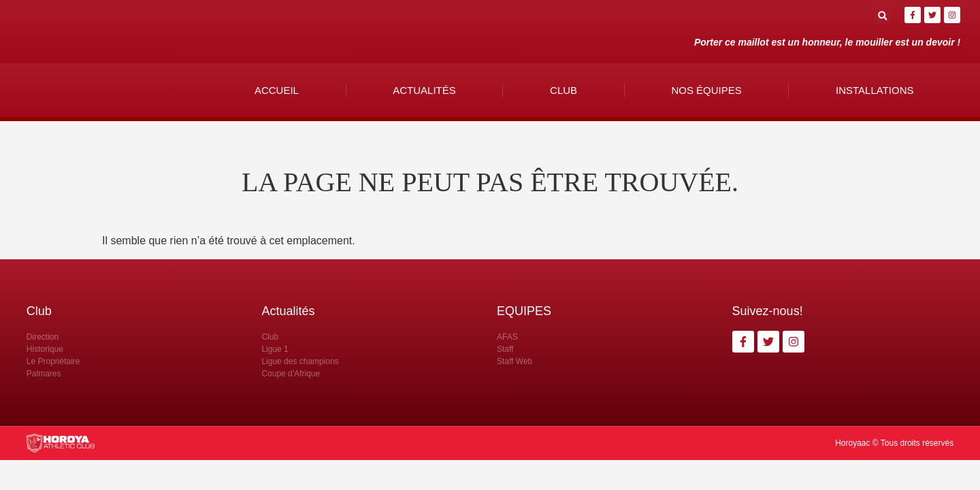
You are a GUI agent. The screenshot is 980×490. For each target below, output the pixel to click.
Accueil (277, 90)
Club (563, 90)
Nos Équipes (706, 90)
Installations (875, 90)
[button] (882, 15)
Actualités (424, 90)
